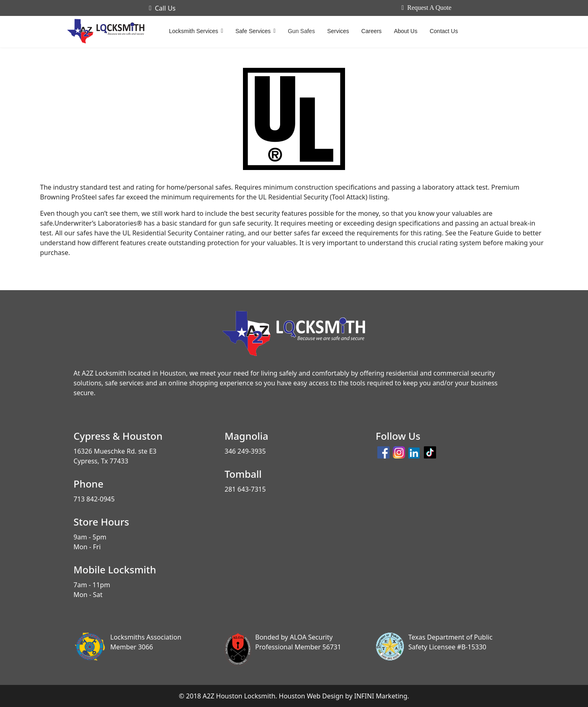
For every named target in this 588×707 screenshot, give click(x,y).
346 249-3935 (245, 451)
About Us (406, 31)
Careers (372, 31)
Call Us (162, 8)
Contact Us (444, 31)
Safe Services (253, 31)
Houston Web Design (311, 696)
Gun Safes (301, 31)
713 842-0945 (94, 499)
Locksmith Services (194, 31)
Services (338, 31)
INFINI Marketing (381, 696)
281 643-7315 (245, 489)
